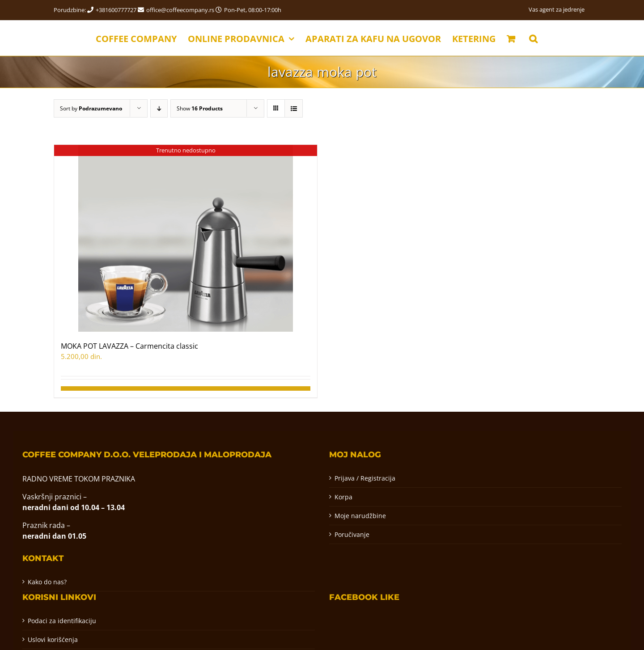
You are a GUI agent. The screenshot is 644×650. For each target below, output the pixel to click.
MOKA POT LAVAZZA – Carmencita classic (129, 346)
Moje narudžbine (360, 516)
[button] (533, 38)
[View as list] (294, 108)
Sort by (91, 108)
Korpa (343, 497)
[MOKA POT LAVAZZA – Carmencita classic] (186, 238)
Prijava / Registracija (365, 478)
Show (200, 108)
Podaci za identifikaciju (62, 621)
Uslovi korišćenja (53, 639)
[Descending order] (159, 108)
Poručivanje (352, 534)
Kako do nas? (47, 582)
